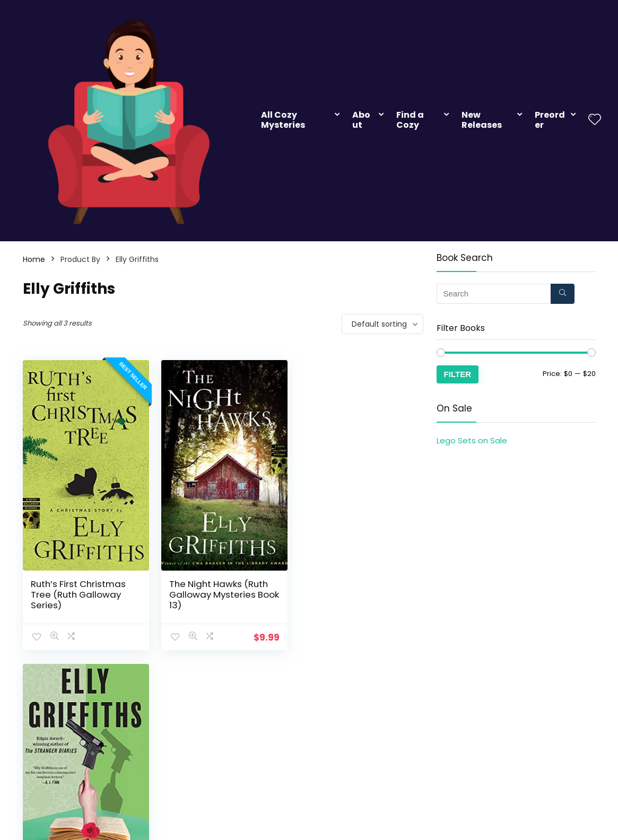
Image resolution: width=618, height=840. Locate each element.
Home (34, 259)
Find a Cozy (410, 120)
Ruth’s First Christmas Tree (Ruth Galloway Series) (78, 592)
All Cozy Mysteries (283, 120)
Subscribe (238, 736)
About (361, 120)
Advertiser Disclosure (454, 736)
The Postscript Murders (356, 582)
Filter (458, 374)
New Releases (482, 120)
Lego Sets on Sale (472, 440)
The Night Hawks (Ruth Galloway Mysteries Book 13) (217, 592)
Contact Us (530, 736)
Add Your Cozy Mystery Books (355, 741)
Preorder (550, 120)
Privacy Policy (441, 751)
